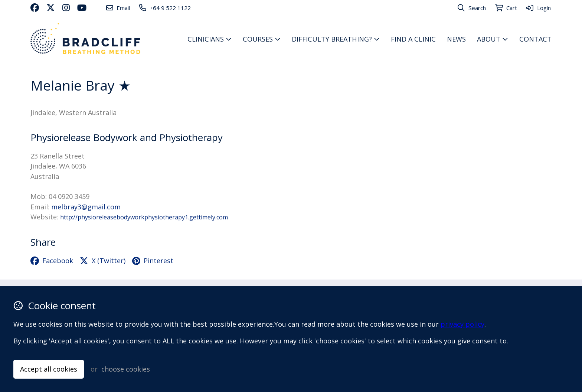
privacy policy (462, 324)
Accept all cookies (49, 369)
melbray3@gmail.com (86, 207)
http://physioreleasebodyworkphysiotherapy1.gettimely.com (144, 217)
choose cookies (126, 369)
